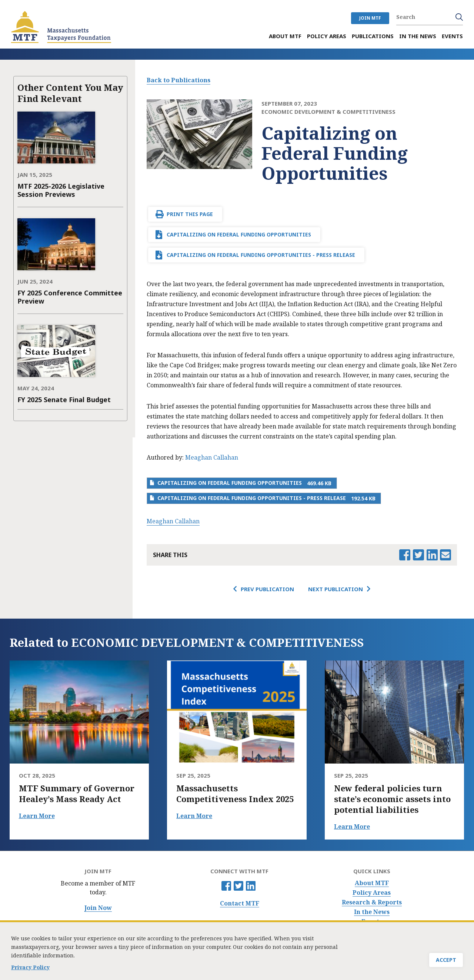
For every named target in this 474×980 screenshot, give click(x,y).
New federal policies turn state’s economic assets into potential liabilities (392, 799)
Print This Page (190, 214)
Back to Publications (178, 80)
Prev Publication (267, 589)
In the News (372, 912)
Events (372, 922)
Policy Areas (372, 893)
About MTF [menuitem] (285, 36)
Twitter (238, 886)
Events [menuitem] (452, 36)
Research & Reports (372, 902)
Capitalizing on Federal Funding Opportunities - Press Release (261, 255)
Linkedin (251, 886)
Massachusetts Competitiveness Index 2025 (235, 794)
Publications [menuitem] (373, 36)
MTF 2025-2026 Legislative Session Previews (61, 190)
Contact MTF (240, 903)
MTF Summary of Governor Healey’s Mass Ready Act (77, 794)
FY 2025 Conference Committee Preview (70, 297)
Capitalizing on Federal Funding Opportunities (239, 234)
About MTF (372, 883)
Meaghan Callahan (212, 457)
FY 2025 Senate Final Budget (64, 400)
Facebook (226, 886)
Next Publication (336, 589)
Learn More (37, 816)
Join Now (98, 908)
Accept (446, 962)
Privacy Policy (30, 970)
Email (445, 555)
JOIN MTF (370, 18)
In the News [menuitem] (418, 36)
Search (459, 17)
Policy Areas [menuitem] (327, 36)
